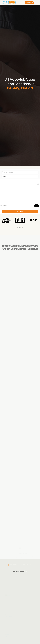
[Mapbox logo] (4, 205)
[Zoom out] (38, 183)
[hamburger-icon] (37, 3)
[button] (17, 228)
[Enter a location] (20, 172)
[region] (20, 193)
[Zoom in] (38, 181)
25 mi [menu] (5, 177)
